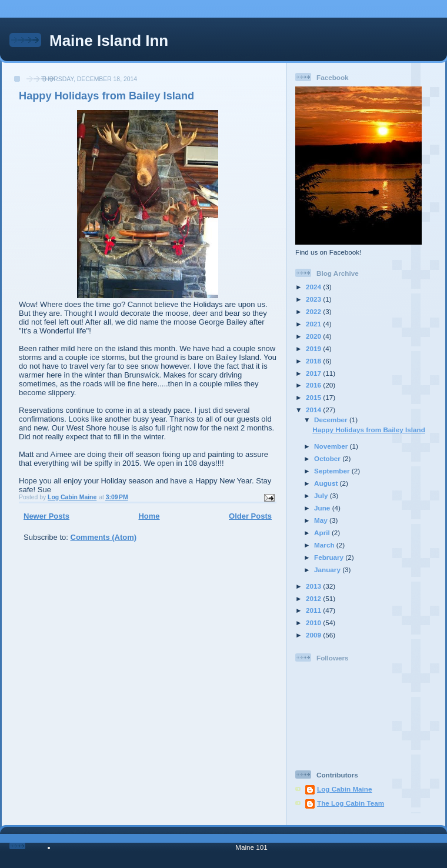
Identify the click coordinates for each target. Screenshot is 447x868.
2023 (314, 299)
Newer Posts (46, 516)
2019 (314, 348)
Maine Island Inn (109, 41)
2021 (314, 324)
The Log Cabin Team (351, 803)
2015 (314, 397)
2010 (314, 622)
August (327, 483)
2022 (314, 311)
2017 (314, 373)
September (333, 471)
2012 (314, 598)
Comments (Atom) (104, 537)
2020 (314, 336)
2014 (314, 410)
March (325, 545)
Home (149, 516)
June (323, 508)
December (332, 420)
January (328, 570)
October (328, 458)
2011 (314, 610)
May (322, 520)
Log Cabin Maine (345, 789)
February (330, 557)
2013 (314, 586)
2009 (314, 635)
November (332, 446)
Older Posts (250, 516)
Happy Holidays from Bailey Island (106, 96)
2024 (314, 287)
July (322, 495)
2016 (314, 385)
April (323, 533)
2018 (314, 361)
